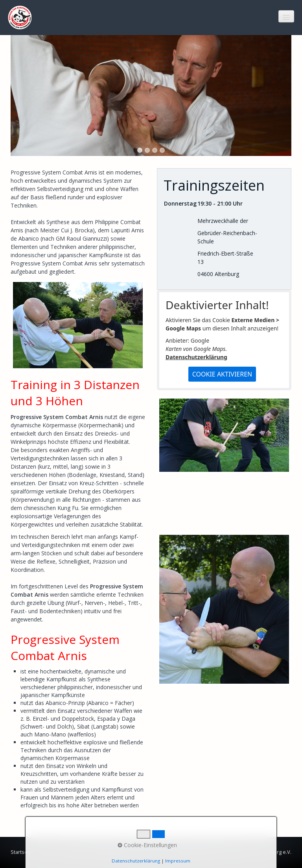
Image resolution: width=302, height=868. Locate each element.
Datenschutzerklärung (196, 357)
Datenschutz (108, 852)
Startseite (22, 852)
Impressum (74, 852)
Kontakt (47, 852)
